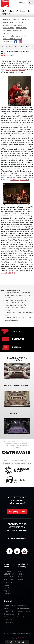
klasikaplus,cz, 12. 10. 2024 (19, 180)
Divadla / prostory (10, 614)
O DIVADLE (8, 583)
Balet (23, 47)
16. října (9, 70)
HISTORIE (6, 25)
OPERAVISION (7, 42)
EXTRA (6, 585)
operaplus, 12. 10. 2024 (9, 273)
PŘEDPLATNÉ (18, 339)
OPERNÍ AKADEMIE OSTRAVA (12, 39)
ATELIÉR (7, 588)
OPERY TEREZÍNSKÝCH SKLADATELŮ (15, 36)
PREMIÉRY (25, 20)
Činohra (17, 47)
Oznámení (20, 617)
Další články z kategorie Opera (11, 291)
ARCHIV (7, 591)
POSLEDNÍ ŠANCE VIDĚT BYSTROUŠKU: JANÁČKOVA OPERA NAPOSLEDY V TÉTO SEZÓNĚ (18, 295)
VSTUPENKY (18, 331)
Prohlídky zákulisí (23, 606)
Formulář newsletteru (17, 538)
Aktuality (5, 47)
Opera (11, 47)
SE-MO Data (21, 638)
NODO (26, 25)
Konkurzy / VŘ (9, 611)
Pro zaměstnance (10, 617)
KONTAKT (7, 594)
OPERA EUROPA (21, 28)
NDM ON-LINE (9, 580)
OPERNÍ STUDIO (16, 25)
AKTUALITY (19, 22)
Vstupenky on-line (17, 512)
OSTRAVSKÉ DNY (8, 28)
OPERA (3, 55)
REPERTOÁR (16, 20)
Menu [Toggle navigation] (22, 3)
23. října (15, 70)
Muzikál (29, 47)
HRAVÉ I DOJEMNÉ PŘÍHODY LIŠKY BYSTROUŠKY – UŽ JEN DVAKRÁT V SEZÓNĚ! (16, 308)
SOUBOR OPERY (8, 22)
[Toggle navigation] (31, 3)
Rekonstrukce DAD (23, 608)
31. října (22, 70)
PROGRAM (6, 20)
